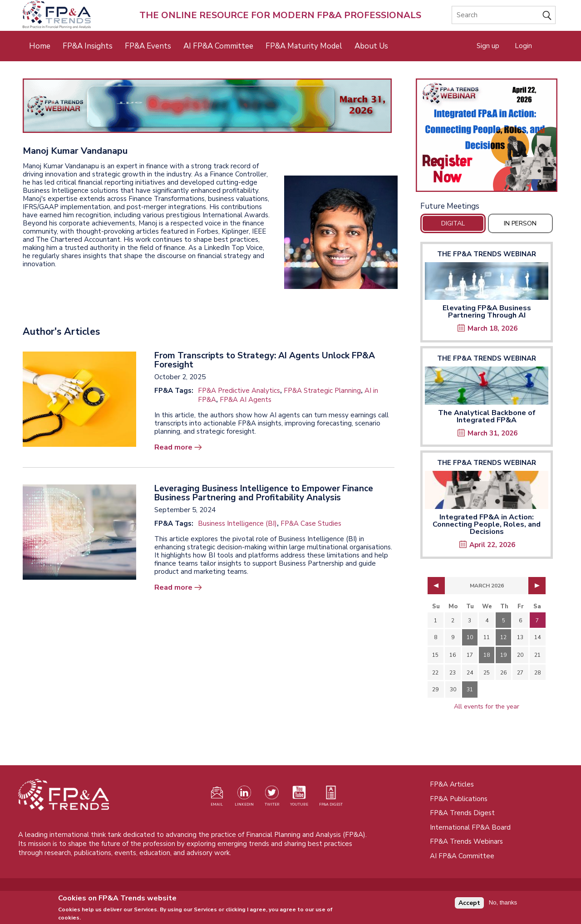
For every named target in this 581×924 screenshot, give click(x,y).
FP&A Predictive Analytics (239, 391)
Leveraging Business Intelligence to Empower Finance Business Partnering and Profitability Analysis (264, 493)
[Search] (504, 15)
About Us (371, 46)
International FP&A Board (470, 827)
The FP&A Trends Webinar (487, 254)
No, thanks (503, 905)
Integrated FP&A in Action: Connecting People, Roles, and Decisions (487, 524)
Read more (173, 447)
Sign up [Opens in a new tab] (488, 46)
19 (503, 655)
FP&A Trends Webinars (466, 841)
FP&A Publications (459, 799)
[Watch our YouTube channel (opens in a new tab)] (299, 798)
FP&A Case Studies (311, 523)
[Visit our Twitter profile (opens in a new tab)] (272, 798)
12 (503, 637)
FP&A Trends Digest (462, 813)
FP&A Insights (88, 46)
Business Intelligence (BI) (237, 523)
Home (40, 46)
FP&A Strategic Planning (322, 391)
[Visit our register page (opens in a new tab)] (217, 798)
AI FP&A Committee (218, 46)
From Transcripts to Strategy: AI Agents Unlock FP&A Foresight (265, 360)
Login (523, 46)
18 (487, 655)
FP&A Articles (452, 784)
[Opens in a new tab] (487, 135)
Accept (469, 906)
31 (470, 689)
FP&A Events (148, 46)
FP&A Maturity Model (304, 46)
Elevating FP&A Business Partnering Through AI (487, 312)
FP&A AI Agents (246, 400)
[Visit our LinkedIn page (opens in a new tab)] (244, 798)
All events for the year (487, 706)
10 (470, 637)
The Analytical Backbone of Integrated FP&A (487, 416)
